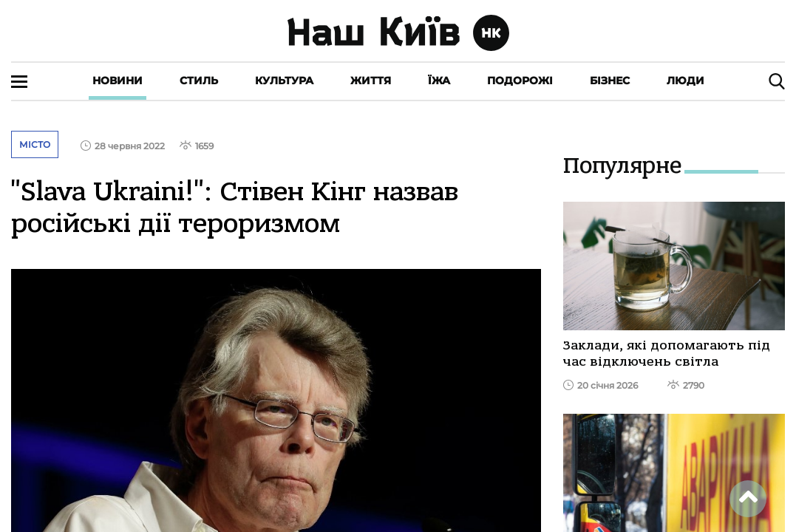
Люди (686, 81)
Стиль (199, 81)
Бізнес (610, 81)
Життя (371, 81)
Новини (118, 81)
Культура (284, 81)
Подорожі (520, 81)
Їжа (439, 81)
